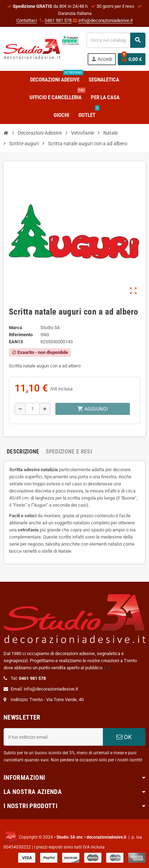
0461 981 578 (58, 20)
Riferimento (21, 335)
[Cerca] (116, 40)
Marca (15, 328)
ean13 (16, 342)
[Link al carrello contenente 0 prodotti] (132, 59)
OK (124, 737)
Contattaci (27, 20)
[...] (107, 668)
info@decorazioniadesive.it (106, 20)
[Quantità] (33, 409)
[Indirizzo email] (53, 737)
